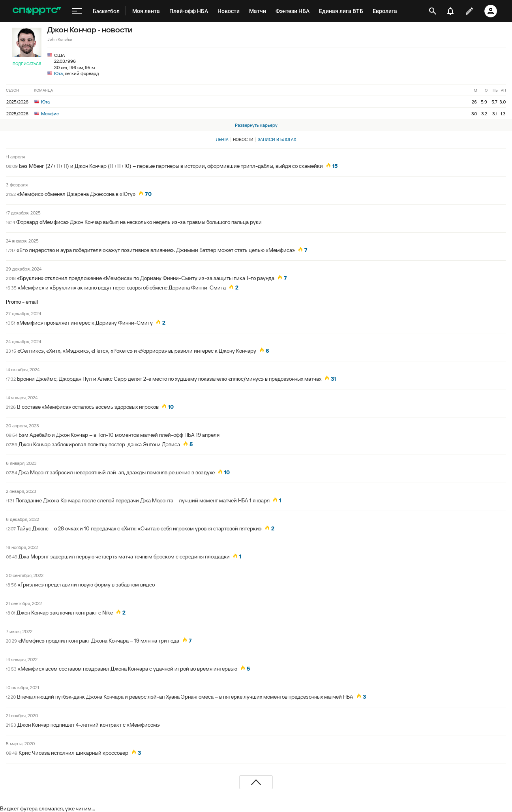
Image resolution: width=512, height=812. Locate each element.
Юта (58, 73)
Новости (243, 139)
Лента (222, 139)
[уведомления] (450, 11)
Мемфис (47, 114)
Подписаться (27, 64)
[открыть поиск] (433, 11)
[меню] (77, 11)
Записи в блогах (277, 139)
